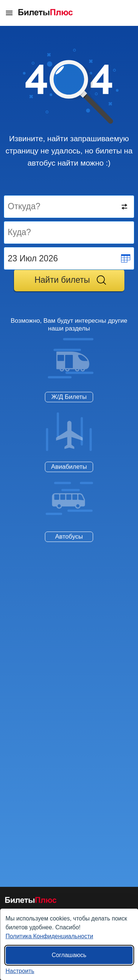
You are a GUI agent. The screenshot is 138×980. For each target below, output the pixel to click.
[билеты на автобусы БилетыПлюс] (31, 901)
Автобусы (69, 537)
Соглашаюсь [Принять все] (69, 955)
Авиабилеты (69, 467)
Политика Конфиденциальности (49, 936)
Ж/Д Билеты (69, 397)
